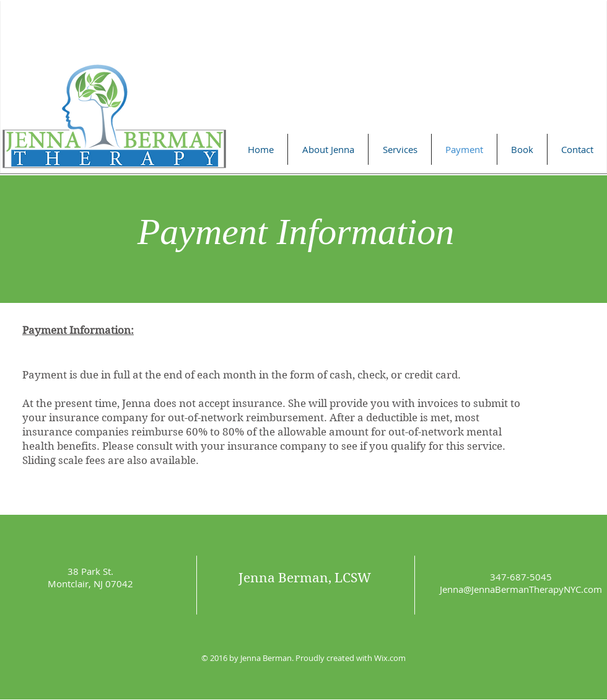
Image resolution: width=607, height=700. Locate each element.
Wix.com (390, 658)
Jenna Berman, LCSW (305, 578)
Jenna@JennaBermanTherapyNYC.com (521, 589)
